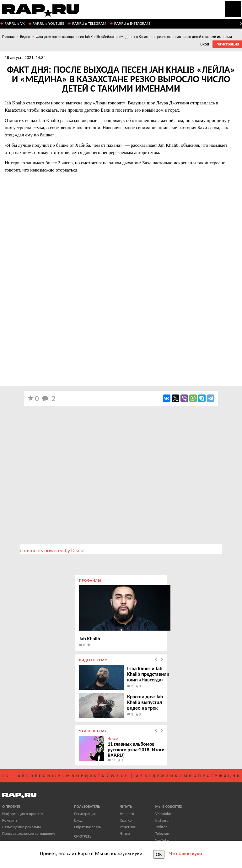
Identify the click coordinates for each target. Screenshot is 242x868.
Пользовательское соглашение (29, 833)
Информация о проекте (22, 814)
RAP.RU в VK (15, 23)
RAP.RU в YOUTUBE (48, 23)
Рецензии (128, 827)
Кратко (126, 820)
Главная (8, 37)
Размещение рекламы (22, 827)
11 (112, 760)
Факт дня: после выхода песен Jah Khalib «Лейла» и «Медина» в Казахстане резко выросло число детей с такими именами (134, 37)
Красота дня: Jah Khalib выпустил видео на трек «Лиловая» (145, 705)
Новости (127, 814)
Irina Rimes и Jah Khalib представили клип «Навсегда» (148, 674)
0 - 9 (5, 776)
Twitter (161, 827)
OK (159, 854)
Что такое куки (186, 853)
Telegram (163, 833)
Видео (25, 37)
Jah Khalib (90, 639)
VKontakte (164, 814)
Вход (205, 44)
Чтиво (113, 738)
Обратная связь (87, 827)
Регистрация (227, 44)
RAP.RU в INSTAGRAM (132, 23)
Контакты (10, 820)
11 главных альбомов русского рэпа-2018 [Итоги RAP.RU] (136, 750)
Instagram (163, 820)
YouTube (162, 840)
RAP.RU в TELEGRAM (89, 23)
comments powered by (53, 550)
